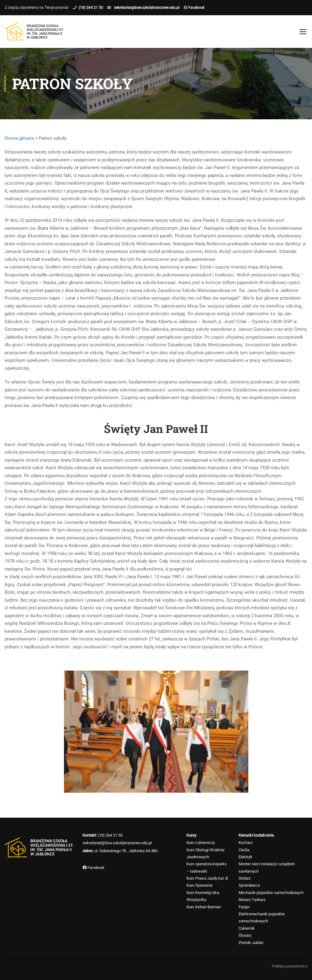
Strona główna (19, 139)
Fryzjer (244, 907)
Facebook (196, 8)
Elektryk (245, 857)
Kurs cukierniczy (201, 843)
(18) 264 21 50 (91, 8)
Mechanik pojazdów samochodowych (271, 893)
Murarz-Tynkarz (252, 900)
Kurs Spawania (199, 886)
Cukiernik (247, 928)
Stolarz (245, 878)
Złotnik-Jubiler (251, 943)
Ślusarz (245, 936)
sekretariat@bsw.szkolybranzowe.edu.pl (147, 8)
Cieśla (244, 850)
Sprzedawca (249, 886)
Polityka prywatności (290, 966)
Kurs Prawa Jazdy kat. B (207, 878)
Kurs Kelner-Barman (204, 907)
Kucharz (246, 843)
